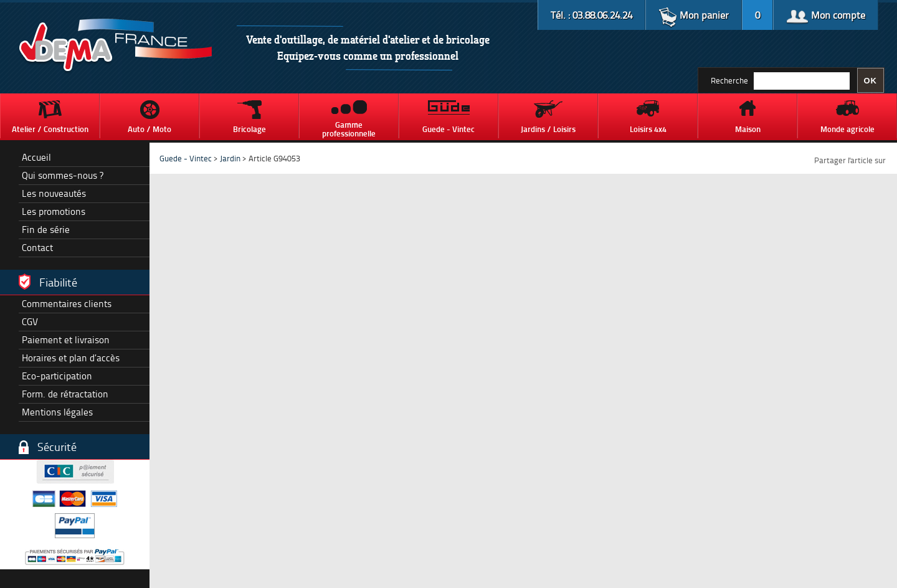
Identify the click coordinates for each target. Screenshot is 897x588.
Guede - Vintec (186, 158)
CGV (30, 322)
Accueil (36, 157)
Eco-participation (57, 376)
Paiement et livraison (66, 340)
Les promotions (54, 211)
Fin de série (46, 230)
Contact (37, 248)
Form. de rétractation (65, 394)
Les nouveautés (54, 193)
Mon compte (826, 15)
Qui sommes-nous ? (63, 175)
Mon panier (694, 15)
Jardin (231, 158)
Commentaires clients (67, 304)
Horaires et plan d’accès (71, 358)
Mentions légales (57, 412)
